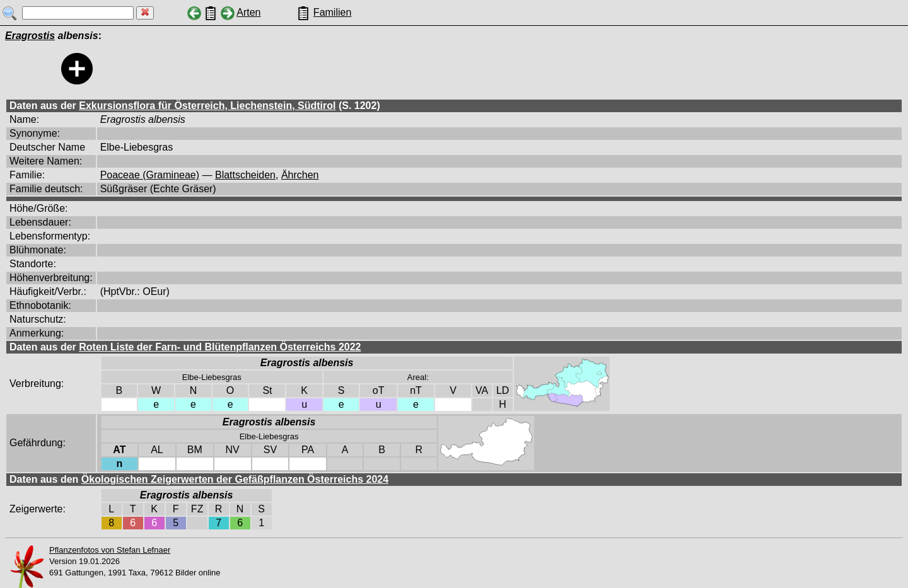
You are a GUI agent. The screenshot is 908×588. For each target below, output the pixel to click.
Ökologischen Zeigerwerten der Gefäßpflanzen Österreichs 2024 (235, 479)
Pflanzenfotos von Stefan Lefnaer (110, 550)
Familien (332, 12)
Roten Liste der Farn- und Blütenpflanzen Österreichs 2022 (220, 347)
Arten (248, 12)
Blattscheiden (245, 175)
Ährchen (300, 175)
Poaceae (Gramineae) (150, 175)
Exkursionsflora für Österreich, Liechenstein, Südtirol (207, 106)
